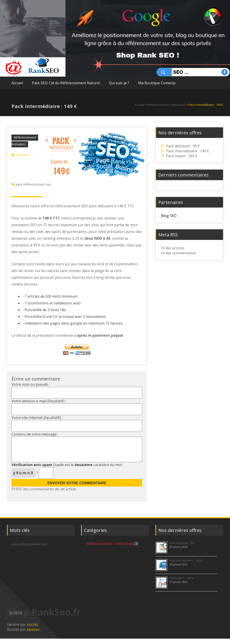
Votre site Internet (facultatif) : (37, 418)
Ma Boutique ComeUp (157, 83)
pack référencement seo (33, 184)
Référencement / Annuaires (167, 105)
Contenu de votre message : (35, 434)
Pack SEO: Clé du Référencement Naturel (66, 83)
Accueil (17, 83)
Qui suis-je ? (119, 83)
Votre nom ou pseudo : (31, 384)
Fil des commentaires (179, 253)
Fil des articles (173, 248)
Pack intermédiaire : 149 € (188, 151)
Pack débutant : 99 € (183, 146)
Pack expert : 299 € (182, 156)
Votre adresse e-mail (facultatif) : (39, 401)
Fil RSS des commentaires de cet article (44, 494)
